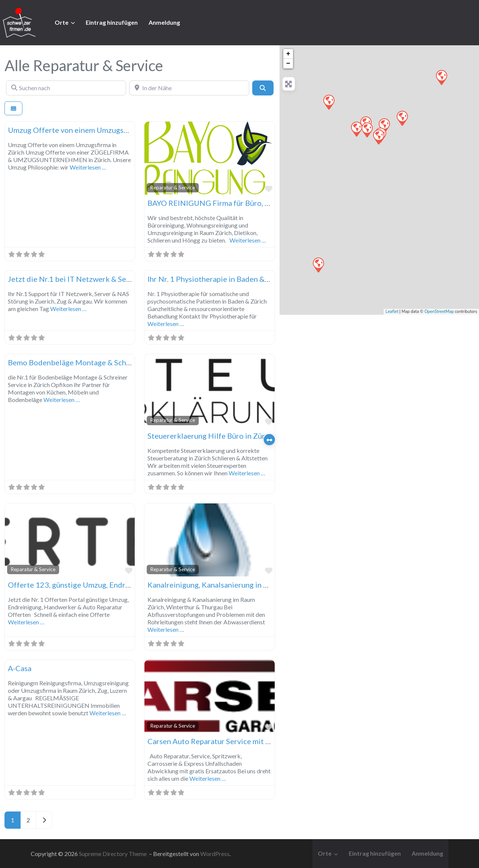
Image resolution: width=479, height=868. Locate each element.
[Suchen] (263, 88)
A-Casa (20, 668)
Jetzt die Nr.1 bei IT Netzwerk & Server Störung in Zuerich (106, 279)
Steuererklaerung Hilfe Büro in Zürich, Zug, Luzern (232, 436)
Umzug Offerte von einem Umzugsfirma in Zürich (90, 130)
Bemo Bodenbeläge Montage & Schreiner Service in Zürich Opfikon (120, 362)
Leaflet (392, 312)
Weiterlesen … (88, 167)
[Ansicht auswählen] (13, 108)
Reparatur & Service (173, 188)
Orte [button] (62, 22)
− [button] (288, 64)
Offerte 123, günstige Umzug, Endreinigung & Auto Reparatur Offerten (127, 585)
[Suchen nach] (66, 88)
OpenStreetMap (439, 312)
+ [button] (288, 54)
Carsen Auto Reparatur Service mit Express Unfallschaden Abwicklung (265, 741)
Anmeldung (164, 22)
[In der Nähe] (189, 88)
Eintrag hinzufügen (112, 22)
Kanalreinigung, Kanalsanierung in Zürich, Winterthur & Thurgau (255, 585)
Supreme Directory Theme (113, 854)
